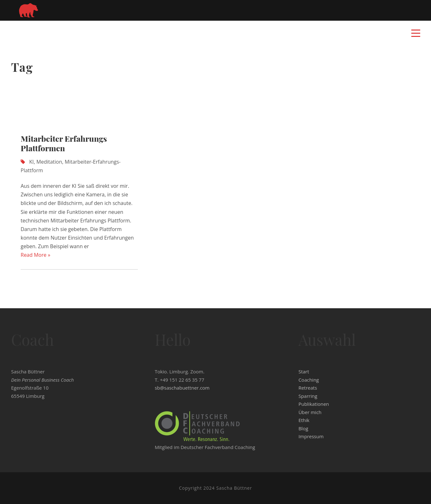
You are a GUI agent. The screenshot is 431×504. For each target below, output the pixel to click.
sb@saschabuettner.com (182, 388)
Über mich (310, 412)
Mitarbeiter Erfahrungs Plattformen (64, 143)
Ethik (304, 420)
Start (304, 371)
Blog (303, 428)
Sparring (308, 396)
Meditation (49, 162)
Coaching (309, 380)
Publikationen (314, 404)
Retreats (308, 388)
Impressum (311, 436)
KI (31, 162)
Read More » (35, 255)
